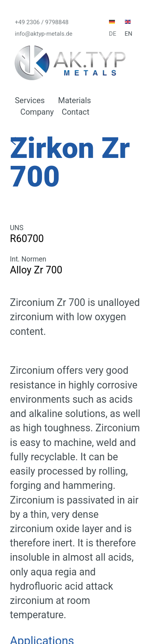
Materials (74, 100)
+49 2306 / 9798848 (41, 22)
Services (30, 100)
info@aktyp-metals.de (43, 33)
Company (37, 112)
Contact (76, 112)
